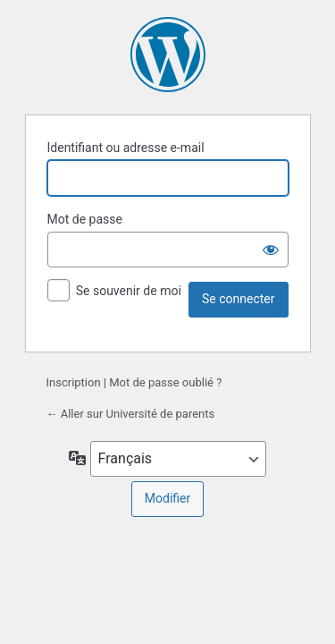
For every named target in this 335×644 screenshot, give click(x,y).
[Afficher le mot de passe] (271, 250)
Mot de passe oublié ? (165, 382)
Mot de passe (85, 219)
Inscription (74, 382)
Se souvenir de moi (129, 291)
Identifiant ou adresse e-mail (126, 148)
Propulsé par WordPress (168, 55)
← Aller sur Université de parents (131, 414)
